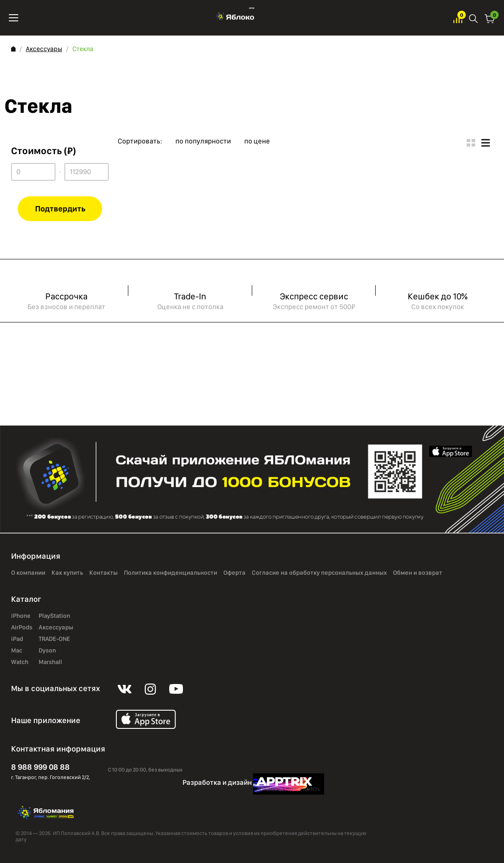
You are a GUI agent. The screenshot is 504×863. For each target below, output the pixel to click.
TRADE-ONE (54, 639)
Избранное (458, 18)
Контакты (103, 573)
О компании (28, 573)
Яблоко (236, 18)
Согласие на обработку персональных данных (319, 573)
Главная (13, 49)
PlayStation (54, 616)
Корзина (490, 18)
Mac (17, 651)
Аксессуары (44, 49)
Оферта (234, 573)
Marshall (50, 662)
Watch (20, 662)
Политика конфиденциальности (171, 573)
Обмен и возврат (418, 573)
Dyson (47, 651)
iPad (17, 639)
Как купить (67, 573)
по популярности (203, 141)
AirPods (22, 628)
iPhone (21, 616)
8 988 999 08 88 (40, 767)
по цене (257, 141)
